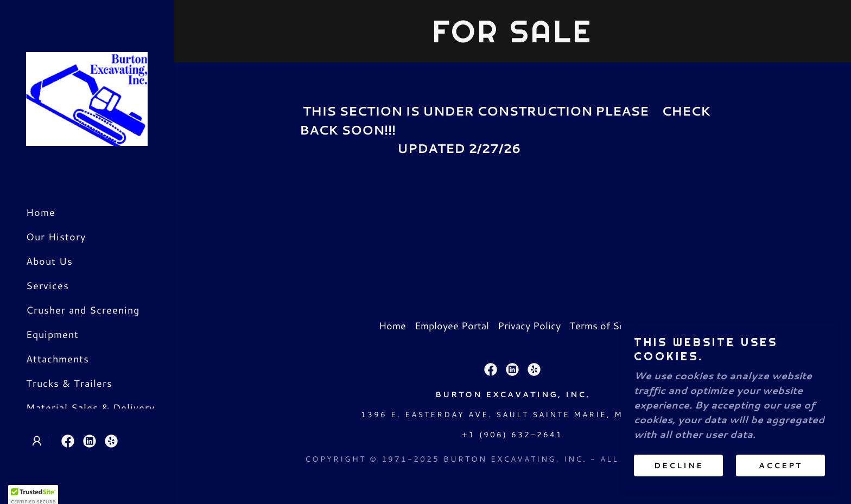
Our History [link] (56, 237)
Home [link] (41, 212)
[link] (87, 98)
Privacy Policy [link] (529, 326)
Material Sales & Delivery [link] (90, 407)
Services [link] (47, 285)
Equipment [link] (52, 334)
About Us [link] (49, 261)
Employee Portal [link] (452, 326)
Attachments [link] (58, 359)
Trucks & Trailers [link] (69, 383)
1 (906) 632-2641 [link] (516, 435)
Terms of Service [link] (608, 326)
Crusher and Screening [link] (83, 310)
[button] (37, 441)
